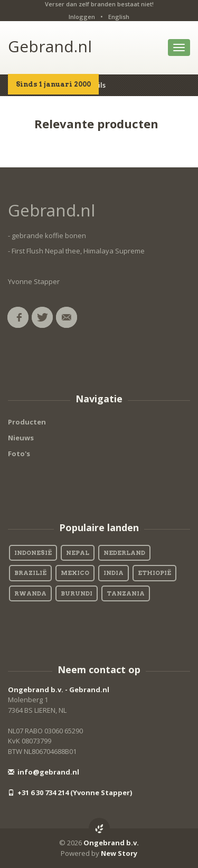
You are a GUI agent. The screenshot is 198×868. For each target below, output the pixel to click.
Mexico (75, 573)
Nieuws (21, 438)
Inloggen (82, 17)
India (114, 573)
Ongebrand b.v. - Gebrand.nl (59, 690)
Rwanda (30, 593)
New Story (119, 853)
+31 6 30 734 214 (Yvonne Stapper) (70, 792)
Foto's (19, 454)
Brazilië (30, 573)
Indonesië (33, 553)
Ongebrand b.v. (111, 843)
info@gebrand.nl (44, 772)
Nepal (78, 553)
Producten (27, 422)
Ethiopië (154, 573)
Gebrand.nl (50, 46)
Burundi (77, 593)
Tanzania (126, 593)
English (119, 17)
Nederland (124, 553)
